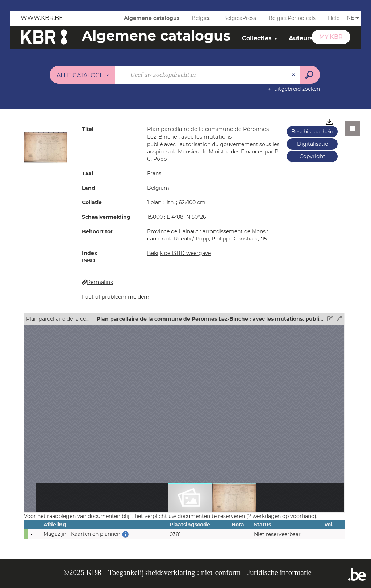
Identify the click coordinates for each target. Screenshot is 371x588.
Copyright (312, 156)
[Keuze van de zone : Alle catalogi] (83, 75)
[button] (46, 147)
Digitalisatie (312, 144)
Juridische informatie (279, 572)
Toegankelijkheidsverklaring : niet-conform (175, 572)
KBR (94, 572)
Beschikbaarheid (312, 132)
